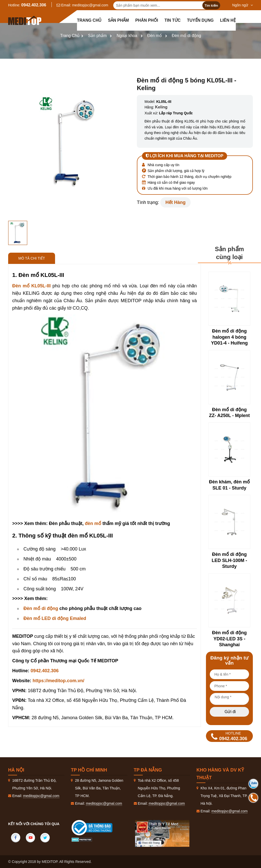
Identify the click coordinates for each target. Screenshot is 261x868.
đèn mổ (93, 523)
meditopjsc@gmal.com (90, 5)
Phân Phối (147, 20)
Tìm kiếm (211, 6)
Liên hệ (228, 20)
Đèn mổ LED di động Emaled (55, 618)
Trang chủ (89, 20)
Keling (161, 107)
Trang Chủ (70, 36)
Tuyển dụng (200, 20)
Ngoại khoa (127, 36)
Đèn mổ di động (186, 36)
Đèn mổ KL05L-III (31, 286)
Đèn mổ (155, 36)
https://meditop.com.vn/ (58, 681)
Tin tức (173, 20)
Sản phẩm (118, 20)
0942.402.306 (34, 5)
